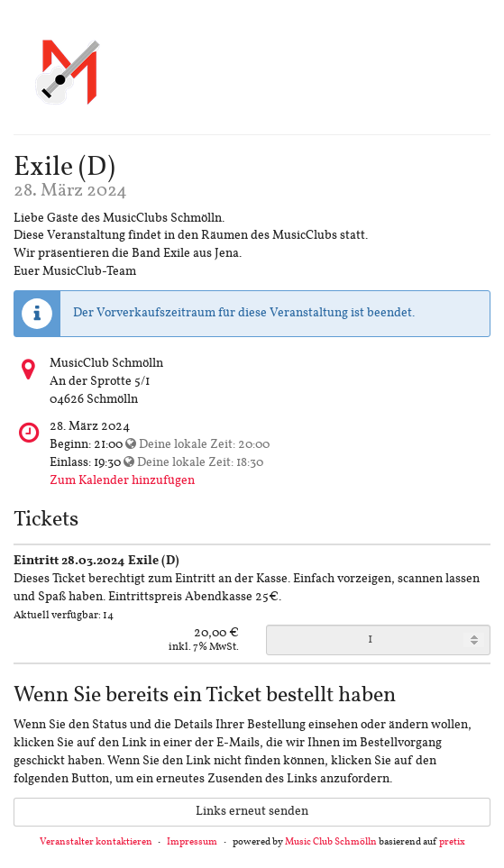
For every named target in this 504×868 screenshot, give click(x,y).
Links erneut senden (252, 812)
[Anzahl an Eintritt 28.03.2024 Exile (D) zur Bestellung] (379, 640)
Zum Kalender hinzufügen (122, 481)
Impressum (192, 842)
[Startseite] (68, 71)
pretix (452, 842)
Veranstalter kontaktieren (96, 842)
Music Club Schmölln (331, 842)
